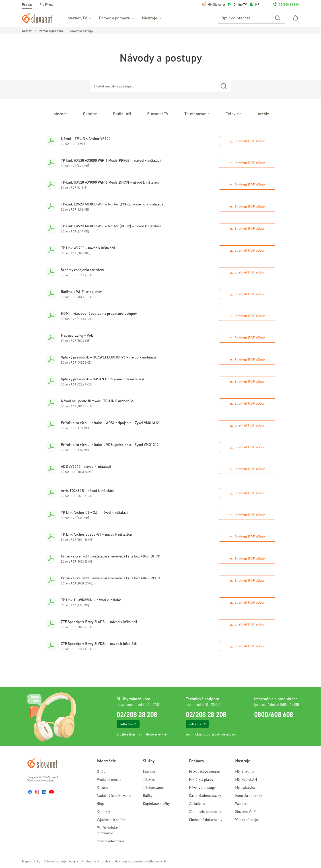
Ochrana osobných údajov (61, 861)
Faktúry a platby (201, 779)
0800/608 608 (274, 714)
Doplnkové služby (156, 803)
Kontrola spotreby (249, 795)
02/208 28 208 (286, 4)
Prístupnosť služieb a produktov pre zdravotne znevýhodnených (124, 861)
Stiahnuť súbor (247, 141)
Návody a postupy (82, 31)
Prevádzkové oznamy (205, 771)
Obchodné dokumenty (206, 819)
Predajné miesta (109, 779)
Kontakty (103, 811)
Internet (149, 771)
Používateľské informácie (107, 830)
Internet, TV (79, 18)
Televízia (149, 779)
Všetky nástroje (247, 819)
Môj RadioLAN (246, 779)
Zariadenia (197, 803)
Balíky (148, 795)
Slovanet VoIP (245, 811)
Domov (27, 31)
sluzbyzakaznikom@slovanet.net (142, 734)
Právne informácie (111, 841)
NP (254, 4)
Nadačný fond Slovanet (114, 795)
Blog (100, 803)
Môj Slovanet (214, 4)
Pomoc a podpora (117, 18)
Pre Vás (27, 4)
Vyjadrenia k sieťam (112, 819)
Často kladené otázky (205, 795)
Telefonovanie (153, 787)
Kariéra (102, 787)
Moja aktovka (245, 787)
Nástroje (152, 18)
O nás (101, 771)
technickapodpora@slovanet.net (211, 734)
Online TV (237, 4)
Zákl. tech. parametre (205, 811)
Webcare (242, 803)
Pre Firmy (46, 4)
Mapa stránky (31, 861)
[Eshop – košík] (295, 18)
